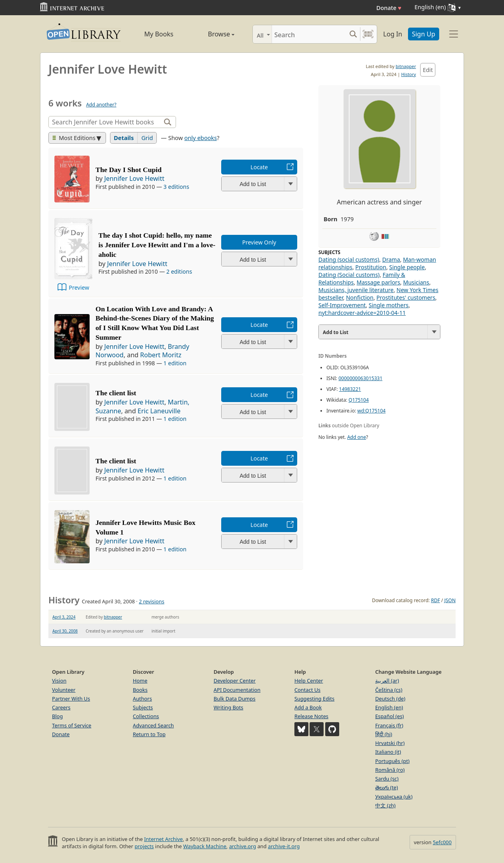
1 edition (175, 363)
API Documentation (237, 690)
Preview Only (259, 242)
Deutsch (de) (390, 699)
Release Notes (311, 716)
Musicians (416, 282)
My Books (159, 34)
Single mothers (389, 305)
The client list (116, 393)
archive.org (243, 846)
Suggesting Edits (314, 699)
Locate (259, 167)
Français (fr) (389, 725)
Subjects (143, 707)
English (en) (389, 707)
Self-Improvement (342, 305)
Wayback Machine (205, 846)
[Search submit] (353, 34)
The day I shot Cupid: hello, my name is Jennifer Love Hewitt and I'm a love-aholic (157, 245)
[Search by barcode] (368, 34)
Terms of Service (72, 725)
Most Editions (74, 138)
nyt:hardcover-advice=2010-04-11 (362, 313)
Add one (357, 437)
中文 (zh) (385, 805)
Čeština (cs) (389, 690)
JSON (450, 600)
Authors (142, 699)
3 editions (176, 187)
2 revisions (152, 601)
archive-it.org (284, 846)
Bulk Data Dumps (235, 699)
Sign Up (424, 34)
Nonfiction (360, 297)
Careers (61, 707)
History (409, 74)
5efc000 (442, 842)
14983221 (350, 389)
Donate (389, 8)
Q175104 (359, 400)
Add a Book (308, 707)
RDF (435, 600)
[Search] (309, 34)
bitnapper (406, 66)
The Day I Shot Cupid (129, 170)
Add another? (101, 105)
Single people (407, 267)
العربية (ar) (387, 681)
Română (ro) (390, 770)
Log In (393, 34)
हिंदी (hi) (384, 734)
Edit (428, 70)
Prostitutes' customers (406, 297)
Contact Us (307, 690)
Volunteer (64, 690)
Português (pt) (392, 761)
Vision (59, 681)
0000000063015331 (360, 378)
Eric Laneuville (159, 411)
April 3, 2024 (64, 617)
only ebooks (201, 138)
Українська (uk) (394, 797)
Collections (146, 716)
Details (124, 138)
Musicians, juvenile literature (356, 290)
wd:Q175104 (371, 411)
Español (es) (390, 716)
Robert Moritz (161, 355)
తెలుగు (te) (387, 787)
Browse (212, 34)
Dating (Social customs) (349, 275)
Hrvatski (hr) (390, 743)
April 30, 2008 (65, 631)
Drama (391, 259)
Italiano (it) (388, 752)
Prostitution (371, 267)
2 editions (179, 271)
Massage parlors (379, 282)
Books (140, 690)
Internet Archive (163, 839)
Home (140, 681)
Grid (147, 138)
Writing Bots (228, 707)
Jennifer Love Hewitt (134, 178)
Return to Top (149, 734)
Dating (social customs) (349, 259)
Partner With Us (71, 699)
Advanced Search (153, 725)
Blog (57, 716)
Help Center (309, 681)
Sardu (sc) (387, 779)
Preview (79, 287)
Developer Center (235, 681)
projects (144, 846)
